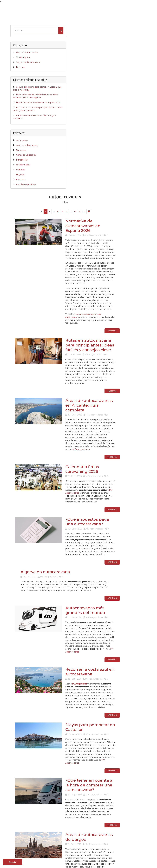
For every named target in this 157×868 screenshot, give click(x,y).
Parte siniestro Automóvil (78, 836)
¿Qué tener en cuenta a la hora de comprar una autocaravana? (111, 550)
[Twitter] (16, 750)
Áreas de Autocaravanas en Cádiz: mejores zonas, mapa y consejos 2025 (110, 651)
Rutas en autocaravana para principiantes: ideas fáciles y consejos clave (108, 157)
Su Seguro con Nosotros (107, 839)
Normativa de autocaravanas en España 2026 (112, 57)
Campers (51, 839)
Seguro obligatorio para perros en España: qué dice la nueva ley (26, 99)
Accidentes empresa (51, 848)
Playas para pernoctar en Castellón (105, 500)
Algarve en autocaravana (70, 356)
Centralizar (51, 851)
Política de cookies (134, 839)
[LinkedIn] (20, 750)
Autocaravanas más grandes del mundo (112, 396)
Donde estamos (107, 836)
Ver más (139, 142)
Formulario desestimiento (134, 848)
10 (115, 44)
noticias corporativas (26, 215)
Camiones (21, 181)
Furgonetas (22, 191)
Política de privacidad (134, 836)
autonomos (22, 171)
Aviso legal (134, 833)
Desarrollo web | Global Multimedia (130, 865)
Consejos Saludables (26, 186)
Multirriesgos (23, 842)
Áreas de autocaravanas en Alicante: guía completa (107, 210)
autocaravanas (23, 196)
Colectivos (23, 845)
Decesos (20, 72)
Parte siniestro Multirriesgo (78, 839)
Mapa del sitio (134, 851)
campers (20, 200)
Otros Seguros (23, 59)
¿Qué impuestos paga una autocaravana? (107, 311)
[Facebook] (12, 750)
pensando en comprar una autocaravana (110, 128)
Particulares (23, 848)
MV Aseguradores (115, 243)
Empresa (21, 210)
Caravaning (23, 833)
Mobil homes (51, 842)
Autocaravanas (23, 836)
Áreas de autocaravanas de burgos (107, 595)
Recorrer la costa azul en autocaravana (105, 449)
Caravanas (51, 836)
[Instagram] (25, 750)
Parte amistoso (78, 842)
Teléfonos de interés (79, 833)
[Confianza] (17, 788)
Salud (51, 845)
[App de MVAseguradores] (17, 813)
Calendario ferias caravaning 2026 (109, 264)
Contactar (106, 842)
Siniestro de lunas (79, 845)
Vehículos (23, 839)
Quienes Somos (107, 833)
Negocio (20, 205)
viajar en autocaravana (27, 54)
